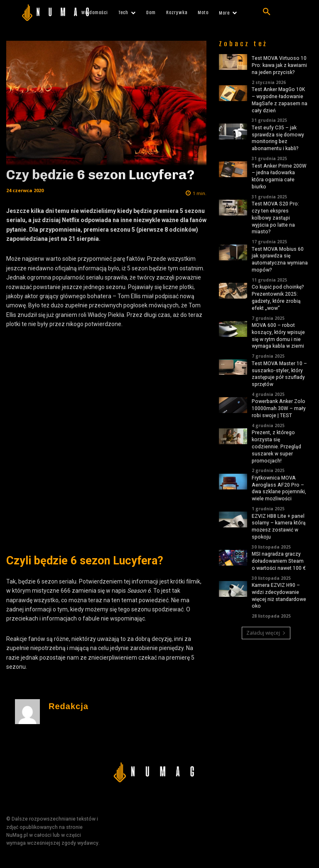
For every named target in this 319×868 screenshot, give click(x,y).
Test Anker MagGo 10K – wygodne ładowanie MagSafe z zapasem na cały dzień (280, 100)
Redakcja (69, 706)
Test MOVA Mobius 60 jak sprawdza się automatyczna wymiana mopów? (280, 260)
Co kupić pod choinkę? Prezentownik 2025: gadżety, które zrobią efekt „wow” (278, 297)
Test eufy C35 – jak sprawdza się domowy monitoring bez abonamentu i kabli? (278, 138)
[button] (267, 12)
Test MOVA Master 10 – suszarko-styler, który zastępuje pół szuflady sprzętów (279, 374)
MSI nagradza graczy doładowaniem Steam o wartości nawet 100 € (279, 561)
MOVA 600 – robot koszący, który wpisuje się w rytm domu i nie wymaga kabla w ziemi (278, 336)
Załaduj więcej (266, 633)
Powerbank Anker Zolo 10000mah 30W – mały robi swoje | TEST (279, 408)
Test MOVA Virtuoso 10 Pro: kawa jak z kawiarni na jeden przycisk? (279, 65)
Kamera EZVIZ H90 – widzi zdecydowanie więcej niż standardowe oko (279, 596)
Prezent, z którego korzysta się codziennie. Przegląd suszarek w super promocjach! (276, 446)
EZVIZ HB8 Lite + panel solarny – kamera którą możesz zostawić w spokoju (279, 527)
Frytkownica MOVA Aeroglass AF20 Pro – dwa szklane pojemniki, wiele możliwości (279, 488)
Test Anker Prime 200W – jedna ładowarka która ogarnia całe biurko (279, 176)
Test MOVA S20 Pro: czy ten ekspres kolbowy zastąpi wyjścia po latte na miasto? (275, 218)
